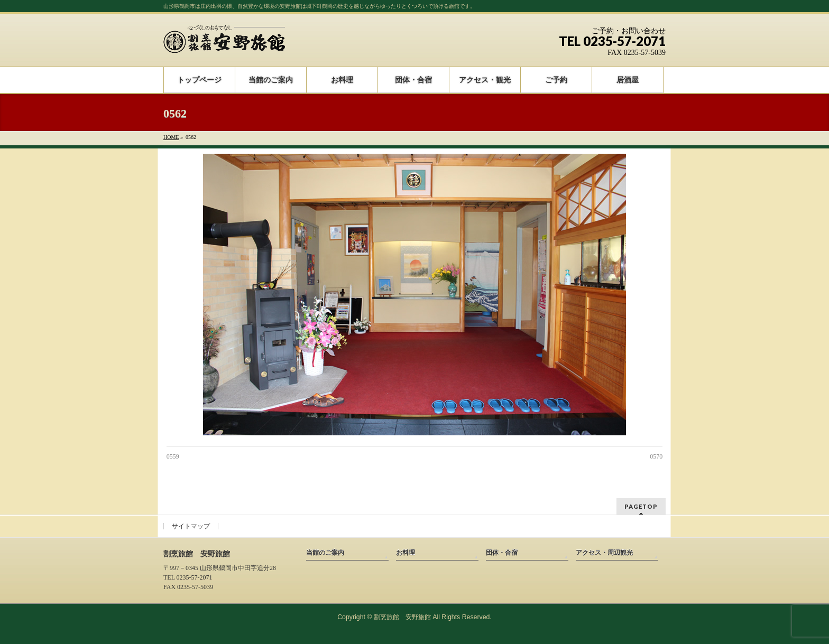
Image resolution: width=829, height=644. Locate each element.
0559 (173, 456)
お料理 (406, 553)
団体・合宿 (502, 553)
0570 (656, 456)
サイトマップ (191, 526)
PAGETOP (641, 506)
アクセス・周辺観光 (604, 553)
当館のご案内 (325, 553)
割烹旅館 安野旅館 (402, 617)
